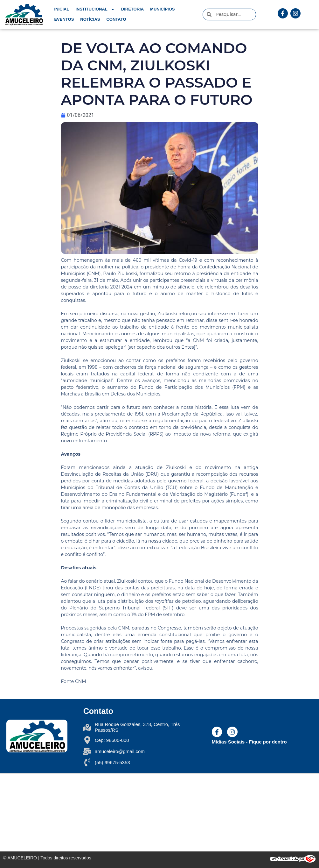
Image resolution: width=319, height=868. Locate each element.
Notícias (90, 19)
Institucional (95, 9)
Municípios (162, 9)
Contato (116, 19)
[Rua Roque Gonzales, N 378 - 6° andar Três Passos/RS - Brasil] (159, 812)
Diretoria (132, 9)
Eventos (64, 19)
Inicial (62, 9)
